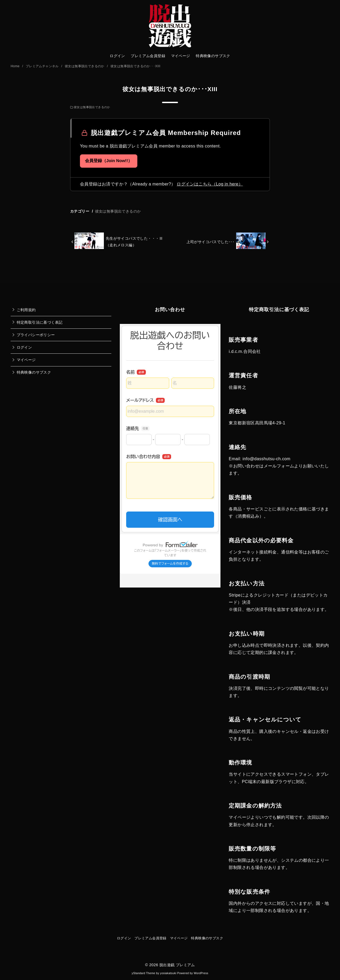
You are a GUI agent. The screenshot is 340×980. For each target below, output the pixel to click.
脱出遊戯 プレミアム (177, 965)
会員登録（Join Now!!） (109, 161)
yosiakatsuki (168, 973)
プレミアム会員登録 (148, 56)
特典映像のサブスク (213, 56)
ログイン (117, 56)
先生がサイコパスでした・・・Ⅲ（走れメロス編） (134, 242)
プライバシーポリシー (36, 335)
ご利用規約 (26, 310)
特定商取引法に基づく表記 (40, 322)
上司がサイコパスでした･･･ (211, 242)
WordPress (201, 973)
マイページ (181, 56)
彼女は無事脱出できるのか (85, 66)
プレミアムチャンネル (43, 66)
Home (16, 66)
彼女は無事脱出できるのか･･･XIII (135, 66)
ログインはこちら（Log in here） (210, 184)
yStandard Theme (143, 973)
